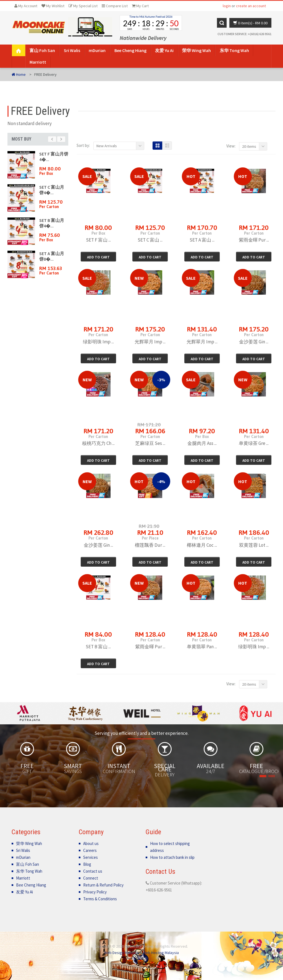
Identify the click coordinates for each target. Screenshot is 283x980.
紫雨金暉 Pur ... (254, 240)
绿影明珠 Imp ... (98, 342)
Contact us (93, 871)
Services (91, 857)
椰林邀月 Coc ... (202, 545)
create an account (251, 6)
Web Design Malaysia (121, 953)
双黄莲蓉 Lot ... (254, 545)
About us (91, 843)
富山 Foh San (42, 50)
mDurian (97, 50)
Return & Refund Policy (103, 885)
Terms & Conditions (100, 899)
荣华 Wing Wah (196, 50)
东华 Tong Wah (234, 50)
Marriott (38, 62)
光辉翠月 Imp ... (150, 342)
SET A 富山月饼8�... (52, 256)
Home (19, 74)
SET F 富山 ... (98, 240)
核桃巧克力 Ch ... (98, 443)
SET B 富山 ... (98, 647)
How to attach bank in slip (172, 857)
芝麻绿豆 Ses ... (150, 443)
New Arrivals (107, 146)
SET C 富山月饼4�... (52, 190)
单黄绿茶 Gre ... (254, 443)
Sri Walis (72, 50)
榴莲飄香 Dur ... (150, 545)
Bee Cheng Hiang (130, 50)
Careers (90, 850)
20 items (249, 146)
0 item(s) (250, 23)
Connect (91, 878)
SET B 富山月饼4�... (52, 223)
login (227, 6)
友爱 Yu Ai (164, 50)
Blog (87, 864)
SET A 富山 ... (202, 240)
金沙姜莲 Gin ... (254, 342)
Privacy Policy (95, 892)
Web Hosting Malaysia (161, 953)
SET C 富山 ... (150, 240)
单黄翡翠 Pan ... (202, 647)
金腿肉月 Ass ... (202, 443)
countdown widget (151, 23)
